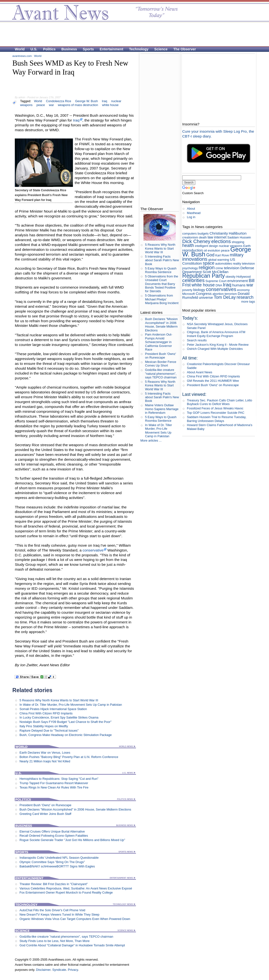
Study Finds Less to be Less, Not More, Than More (54, 941)
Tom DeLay (225, 297)
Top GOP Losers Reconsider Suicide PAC (216, 413)
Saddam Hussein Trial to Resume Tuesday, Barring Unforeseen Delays (217, 419)
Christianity (219, 233)
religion (207, 267)
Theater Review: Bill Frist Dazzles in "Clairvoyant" (53, 884)
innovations (195, 259)
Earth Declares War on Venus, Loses (45, 753)
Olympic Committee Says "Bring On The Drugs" (52, 862)
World (20, 49)
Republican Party (203, 276)
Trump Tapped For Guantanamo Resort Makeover (54, 783)
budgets (203, 234)
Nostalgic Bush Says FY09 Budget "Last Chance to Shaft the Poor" (65, 722)
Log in (191, 217)
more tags (248, 302)
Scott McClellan (216, 272)
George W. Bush (87, 101)
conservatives (221, 289)
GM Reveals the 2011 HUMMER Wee (213, 381)
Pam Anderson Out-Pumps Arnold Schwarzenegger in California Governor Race (158, 342)
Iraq (104, 101)
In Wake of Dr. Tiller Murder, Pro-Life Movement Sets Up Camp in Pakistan (71, 705)
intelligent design (206, 246)
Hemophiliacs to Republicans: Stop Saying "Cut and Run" (59, 779)
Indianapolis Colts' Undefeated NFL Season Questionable (59, 858)
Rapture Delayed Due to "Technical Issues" (49, 731)
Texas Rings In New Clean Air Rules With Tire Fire (54, 787)
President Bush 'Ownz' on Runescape (45, 805)
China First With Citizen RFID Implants (46, 713)
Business (69, 49)
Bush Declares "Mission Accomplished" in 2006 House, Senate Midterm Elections (75, 809)
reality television (244, 264)
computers (190, 234)
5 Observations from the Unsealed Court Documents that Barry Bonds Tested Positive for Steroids (162, 284)
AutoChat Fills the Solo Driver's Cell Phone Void (52, 910)
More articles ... (151, 440)
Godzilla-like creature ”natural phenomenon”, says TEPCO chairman (66, 937)
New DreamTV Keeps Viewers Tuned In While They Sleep (59, 915)
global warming (219, 260)
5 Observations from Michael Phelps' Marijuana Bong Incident (162, 299)
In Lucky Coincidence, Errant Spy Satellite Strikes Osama (59, 717)
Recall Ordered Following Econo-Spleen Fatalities (54, 836)
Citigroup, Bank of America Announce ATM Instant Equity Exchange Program (216, 334)
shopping (238, 242)
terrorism (231, 294)
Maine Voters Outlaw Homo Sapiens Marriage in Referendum (162, 409)
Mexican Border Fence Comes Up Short (161, 364)
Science (161, 49)
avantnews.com (22, 56)
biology (199, 290)
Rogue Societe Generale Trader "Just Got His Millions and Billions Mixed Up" (72, 840)
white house (110, 105)
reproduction (193, 250)
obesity (231, 277)
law (210, 237)
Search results (197, 340)
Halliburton (238, 233)
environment (238, 281)
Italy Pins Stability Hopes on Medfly (44, 726)
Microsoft (189, 294)
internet (220, 237)
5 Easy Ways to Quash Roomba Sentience (161, 270)
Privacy (73, 970)
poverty (187, 290)
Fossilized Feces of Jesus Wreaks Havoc (215, 408)
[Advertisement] (132, 34)
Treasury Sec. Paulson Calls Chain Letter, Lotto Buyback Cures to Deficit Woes (219, 402)
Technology (139, 49)
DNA (219, 285)
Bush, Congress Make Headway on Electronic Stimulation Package (66, 735)
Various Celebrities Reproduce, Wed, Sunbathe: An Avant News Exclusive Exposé (76, 888)
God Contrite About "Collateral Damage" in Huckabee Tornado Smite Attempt (72, 945)
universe (206, 297)
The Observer (185, 49)
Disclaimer (43, 970)
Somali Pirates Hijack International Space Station (53, 709)
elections (221, 241)
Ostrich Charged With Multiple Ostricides (215, 349)
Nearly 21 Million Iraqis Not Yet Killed (45, 761)
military (237, 255)
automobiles (224, 264)
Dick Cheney (196, 241)
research (245, 297)
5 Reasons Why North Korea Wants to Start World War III (59, 700)
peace (41, 105)
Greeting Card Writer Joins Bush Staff (45, 814)
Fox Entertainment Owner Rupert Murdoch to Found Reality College (66, 892)
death (203, 237)
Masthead (194, 213)
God (210, 255)
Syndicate (59, 970)
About (191, 209)
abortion (218, 294)
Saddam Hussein (239, 237)
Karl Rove (222, 255)
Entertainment (111, 49)
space (209, 263)
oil (205, 250)
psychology (190, 268)
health (188, 245)
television (232, 268)
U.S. (34, 49)
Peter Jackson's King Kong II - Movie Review (218, 345)
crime (219, 268)
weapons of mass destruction (78, 105)
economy (244, 290)
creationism (190, 237)
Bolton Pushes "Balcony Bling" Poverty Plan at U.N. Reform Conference (69, 757)
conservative (93, 550)
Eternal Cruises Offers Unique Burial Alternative (52, 831)
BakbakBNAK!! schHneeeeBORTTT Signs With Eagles (57, 866)
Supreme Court (216, 281)
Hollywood (243, 277)
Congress (204, 294)
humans (239, 285)
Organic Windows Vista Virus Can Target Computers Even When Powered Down (75, 919)
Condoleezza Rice (59, 101)
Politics (49, 49)
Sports (88, 49)
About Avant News (199, 372)
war (51, 105)
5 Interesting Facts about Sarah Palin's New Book (162, 260)
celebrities (193, 280)
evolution (214, 250)
